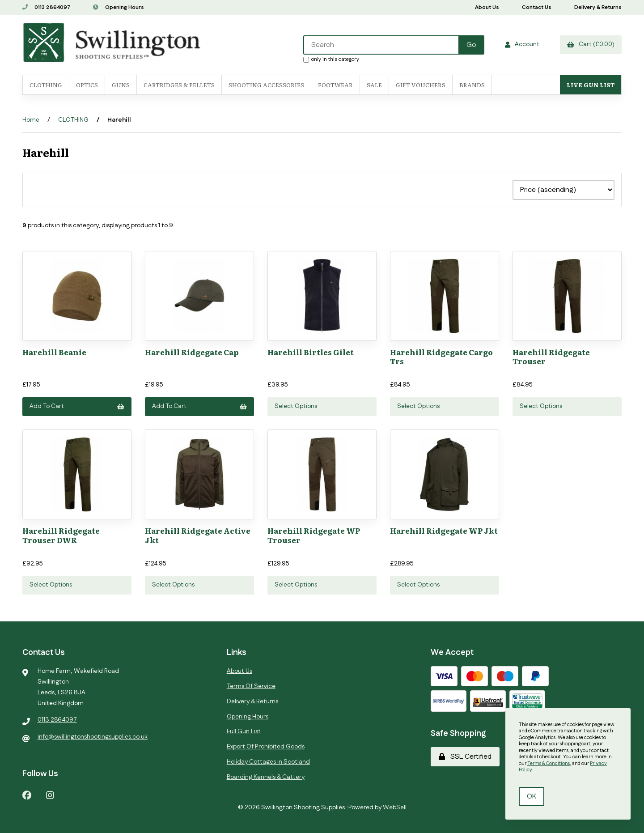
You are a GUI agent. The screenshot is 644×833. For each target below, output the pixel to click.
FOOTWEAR (335, 85)
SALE (374, 85)
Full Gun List (244, 731)
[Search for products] (381, 45)
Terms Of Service (251, 686)
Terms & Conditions (549, 764)
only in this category (331, 59)
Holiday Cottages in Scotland (268, 762)
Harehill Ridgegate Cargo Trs (441, 356)
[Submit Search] (471, 45)
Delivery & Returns (598, 7)
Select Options (296, 406)
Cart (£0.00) (591, 44)
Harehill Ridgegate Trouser (551, 356)
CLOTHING (73, 120)
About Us (487, 7)
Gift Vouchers (421, 85)
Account (522, 44)
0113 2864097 (46, 7)
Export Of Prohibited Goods (266, 747)
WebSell (395, 807)
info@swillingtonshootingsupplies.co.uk (93, 737)
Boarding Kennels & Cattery (266, 777)
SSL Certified (465, 757)
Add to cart (77, 406)
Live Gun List (591, 85)
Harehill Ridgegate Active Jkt (198, 535)
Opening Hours (119, 7)
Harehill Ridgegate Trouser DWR (61, 535)
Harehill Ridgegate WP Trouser (314, 535)
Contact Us (537, 7)
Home (31, 120)
